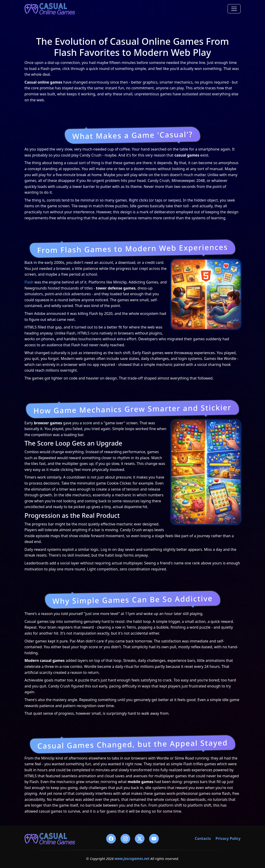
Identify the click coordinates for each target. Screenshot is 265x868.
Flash (29, 282)
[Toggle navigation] (234, 9)
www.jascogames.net (132, 859)
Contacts (203, 838)
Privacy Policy (228, 838)
